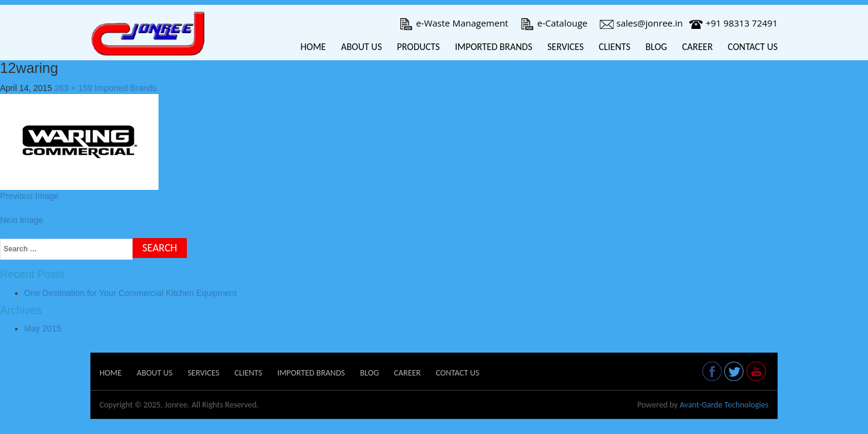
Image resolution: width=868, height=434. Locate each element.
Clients (615, 47)
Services (565, 47)
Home (313, 47)
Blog (656, 47)
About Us (362, 47)
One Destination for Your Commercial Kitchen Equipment (131, 293)
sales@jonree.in (641, 23)
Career (698, 47)
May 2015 (42, 329)
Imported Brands (494, 47)
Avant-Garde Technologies (724, 405)
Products (418, 47)
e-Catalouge (554, 23)
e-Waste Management (454, 23)
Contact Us (753, 47)
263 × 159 (73, 88)
